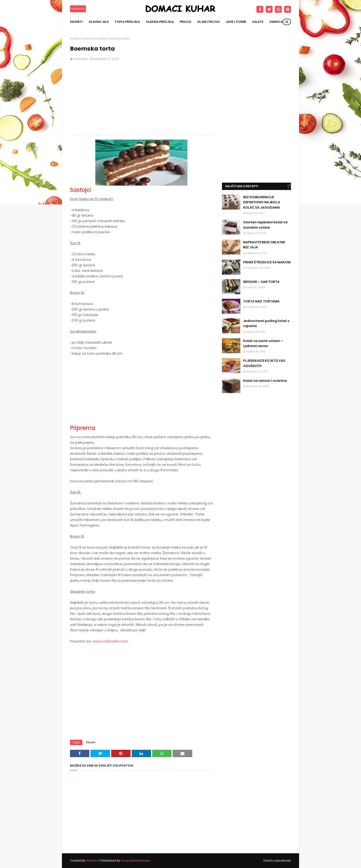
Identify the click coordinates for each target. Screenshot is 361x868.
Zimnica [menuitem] (276, 22)
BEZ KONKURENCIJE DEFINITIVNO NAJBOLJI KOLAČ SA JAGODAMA (262, 202)
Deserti (101, 39)
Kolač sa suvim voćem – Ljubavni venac (263, 343)
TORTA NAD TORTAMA (261, 301)
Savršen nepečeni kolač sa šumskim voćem (265, 225)
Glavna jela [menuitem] (99, 22)
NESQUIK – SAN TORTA (261, 282)
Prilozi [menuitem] (186, 22)
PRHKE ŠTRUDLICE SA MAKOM (267, 262)
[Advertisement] (141, 98)
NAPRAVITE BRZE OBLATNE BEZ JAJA (264, 245)
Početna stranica (82, 39)
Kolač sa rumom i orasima (265, 381)
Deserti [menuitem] (76, 22)
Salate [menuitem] (258, 22)
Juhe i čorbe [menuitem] (236, 22)
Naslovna (78, 9)
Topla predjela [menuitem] (127, 22)
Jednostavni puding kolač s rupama (266, 323)
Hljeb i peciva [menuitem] (208, 22)
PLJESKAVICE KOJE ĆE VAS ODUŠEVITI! (264, 363)
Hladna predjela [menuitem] (160, 22)
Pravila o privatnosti (277, 861)
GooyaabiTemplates (135, 861)
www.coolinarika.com (110, 641)
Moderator (80, 59)
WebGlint (93, 861)
